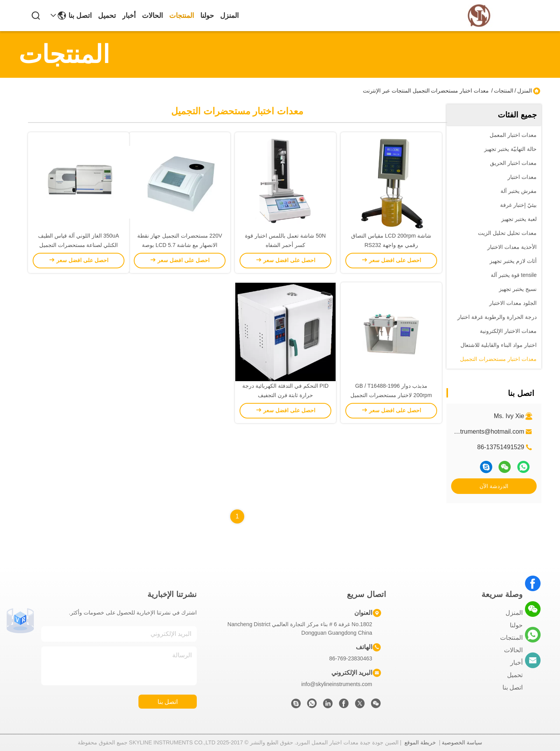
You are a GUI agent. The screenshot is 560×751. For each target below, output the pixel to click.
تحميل (107, 16)
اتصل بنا (80, 16)
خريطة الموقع (420, 742)
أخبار (129, 16)
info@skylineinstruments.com (337, 684)
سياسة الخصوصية (462, 742)
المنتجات (182, 16)
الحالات (152, 16)
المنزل (229, 16)
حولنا (207, 16)
